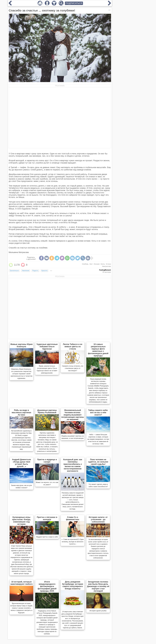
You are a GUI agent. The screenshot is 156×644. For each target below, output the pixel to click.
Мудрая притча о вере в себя (47, 537)
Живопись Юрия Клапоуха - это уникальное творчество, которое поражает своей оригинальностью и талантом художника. (21, 374)
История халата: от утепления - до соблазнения (98, 519)
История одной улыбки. (98, 611)
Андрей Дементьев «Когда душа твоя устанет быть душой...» (21, 463)
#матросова (106, 266)
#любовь (85, 264)
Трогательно (14, 271)
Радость (35, 271)
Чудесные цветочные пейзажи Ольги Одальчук (47, 347)
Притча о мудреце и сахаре (47, 461)
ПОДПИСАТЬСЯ (74, 3)
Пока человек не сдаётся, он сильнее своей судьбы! (98, 462)
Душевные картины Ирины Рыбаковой (47, 411)
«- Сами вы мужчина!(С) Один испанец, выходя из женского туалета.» (73, 542)
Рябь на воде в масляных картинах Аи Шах (21, 412)
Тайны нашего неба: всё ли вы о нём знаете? (98, 412)
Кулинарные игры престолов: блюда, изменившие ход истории (21, 521)
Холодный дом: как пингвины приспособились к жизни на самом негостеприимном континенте (73, 465)
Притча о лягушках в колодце (47, 518)
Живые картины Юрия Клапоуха (21, 345)
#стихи (108, 264)
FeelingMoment (105, 270)
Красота (44, 271)
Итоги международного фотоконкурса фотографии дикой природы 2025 (47, 586)
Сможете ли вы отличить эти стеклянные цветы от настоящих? (73, 368)
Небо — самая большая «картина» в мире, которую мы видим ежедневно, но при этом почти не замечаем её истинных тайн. (98, 439)
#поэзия (97, 264)
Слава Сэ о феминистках (73, 518)
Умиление (26, 271)
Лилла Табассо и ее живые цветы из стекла (73, 347)
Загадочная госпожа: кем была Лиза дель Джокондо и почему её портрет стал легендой (98, 586)
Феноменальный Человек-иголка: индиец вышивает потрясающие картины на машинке (73, 415)
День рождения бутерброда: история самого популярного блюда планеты (73, 585)
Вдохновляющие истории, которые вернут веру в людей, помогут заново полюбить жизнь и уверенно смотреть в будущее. (21, 608)
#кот (91, 264)
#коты (103, 264)
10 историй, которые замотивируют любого (21, 583)
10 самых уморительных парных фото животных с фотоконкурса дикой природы (98, 350)
